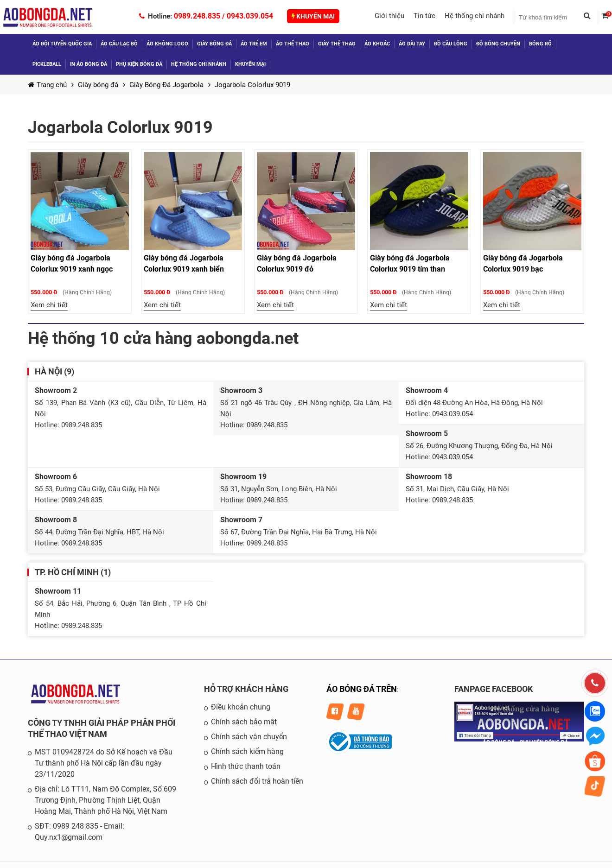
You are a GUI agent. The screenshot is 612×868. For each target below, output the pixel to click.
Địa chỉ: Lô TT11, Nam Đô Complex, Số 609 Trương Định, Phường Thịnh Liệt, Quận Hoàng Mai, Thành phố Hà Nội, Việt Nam (105, 800)
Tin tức (424, 16)
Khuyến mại (313, 16)
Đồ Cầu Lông (451, 44)
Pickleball (47, 64)
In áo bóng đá (89, 64)
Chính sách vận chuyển (249, 737)
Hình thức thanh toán (246, 766)
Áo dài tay (412, 44)
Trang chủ (47, 85)
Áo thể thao (293, 44)
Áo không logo (167, 44)
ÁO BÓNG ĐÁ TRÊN (362, 689)
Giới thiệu (389, 16)
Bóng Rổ (540, 44)
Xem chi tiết (49, 305)
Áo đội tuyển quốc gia (62, 44)
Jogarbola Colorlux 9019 (252, 85)
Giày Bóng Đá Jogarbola (166, 85)
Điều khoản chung (241, 707)
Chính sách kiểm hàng (247, 751)
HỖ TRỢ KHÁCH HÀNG (246, 689)
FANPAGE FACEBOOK (494, 689)
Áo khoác (377, 44)
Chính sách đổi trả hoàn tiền (257, 781)
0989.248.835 (197, 16)
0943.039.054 (250, 16)
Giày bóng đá (214, 44)
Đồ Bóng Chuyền (498, 44)
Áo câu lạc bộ (119, 44)
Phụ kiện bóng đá (139, 64)
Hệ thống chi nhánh (475, 16)
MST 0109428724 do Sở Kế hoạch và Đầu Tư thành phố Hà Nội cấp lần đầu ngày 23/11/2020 (104, 763)
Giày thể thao (337, 44)
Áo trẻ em (254, 44)
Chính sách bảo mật (244, 722)
